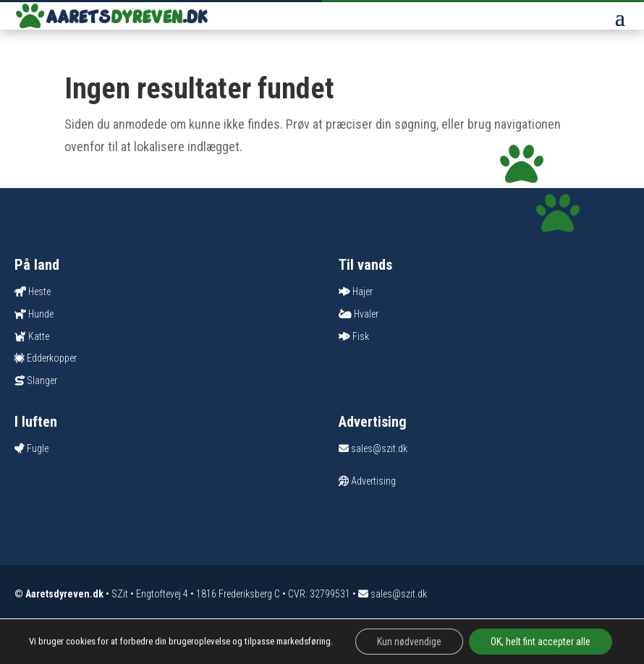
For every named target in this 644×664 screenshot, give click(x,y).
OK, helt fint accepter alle (541, 642)
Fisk (361, 336)
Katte (39, 336)
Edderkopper (52, 358)
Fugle (38, 448)
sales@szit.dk (373, 448)
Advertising (367, 481)
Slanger (42, 380)
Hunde (41, 314)
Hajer (363, 291)
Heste (39, 291)
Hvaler (366, 314)
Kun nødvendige (409, 642)
